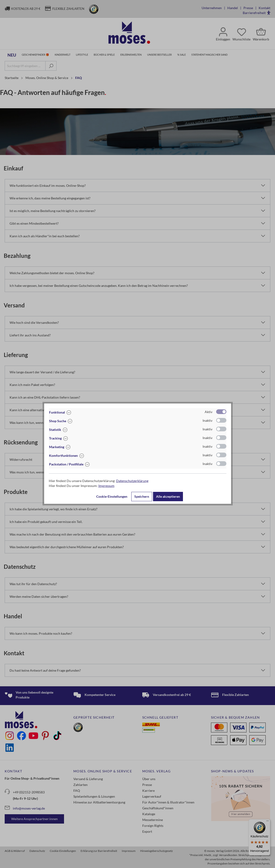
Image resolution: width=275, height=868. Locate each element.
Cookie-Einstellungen (112, 496)
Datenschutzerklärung (132, 481)
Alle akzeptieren (168, 496)
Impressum (106, 486)
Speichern (142, 496)
